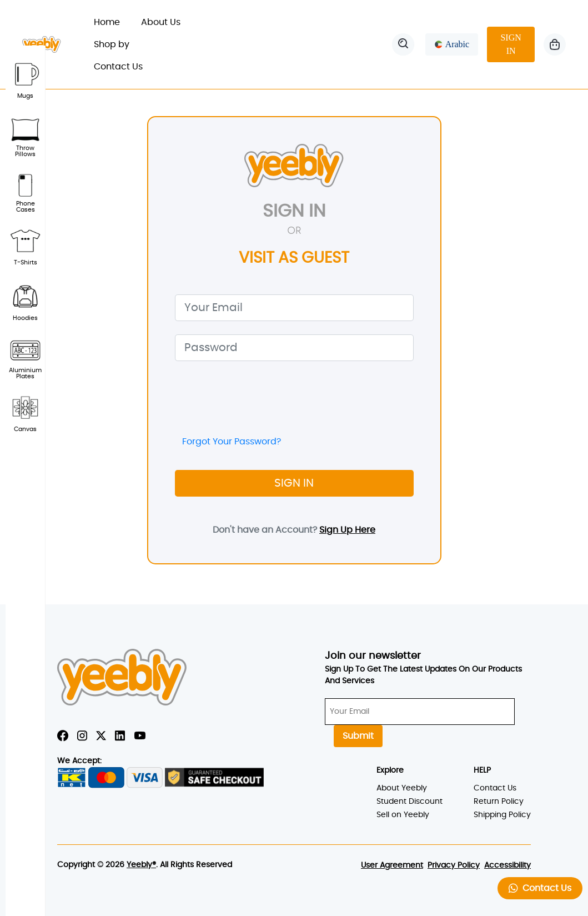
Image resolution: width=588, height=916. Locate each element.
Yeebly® (141, 865)
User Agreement (392, 865)
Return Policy (499, 802)
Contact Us (118, 67)
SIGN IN (511, 44)
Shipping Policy (502, 815)
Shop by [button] (118, 44)
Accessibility (507, 865)
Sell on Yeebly (403, 815)
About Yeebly (402, 788)
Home (112, 21)
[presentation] (259, 396)
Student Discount (409, 802)
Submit (358, 736)
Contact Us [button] (540, 888)
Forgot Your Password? (232, 442)
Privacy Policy (454, 865)
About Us (161, 22)
